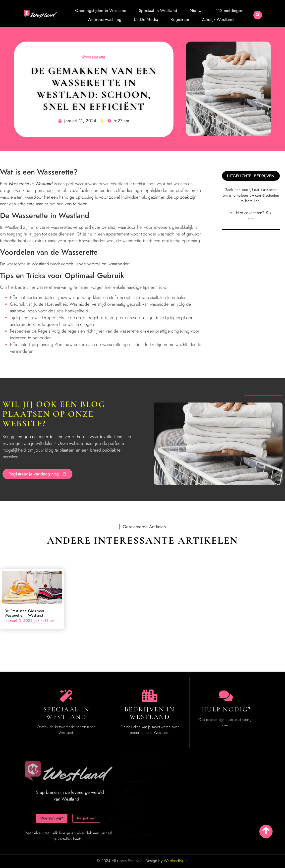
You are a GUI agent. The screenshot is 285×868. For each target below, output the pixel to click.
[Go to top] (266, 831)
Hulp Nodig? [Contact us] (226, 709)
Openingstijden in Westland (101, 10)
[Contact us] (226, 696)
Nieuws (197, 10)
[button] (258, 15)
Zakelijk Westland (218, 19)
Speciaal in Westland (158, 10)
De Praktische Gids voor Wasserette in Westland (25, 613)
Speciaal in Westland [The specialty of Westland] (66, 713)
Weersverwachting (104, 19)
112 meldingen (230, 10)
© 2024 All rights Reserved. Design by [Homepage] (142, 861)
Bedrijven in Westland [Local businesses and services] (150, 713)
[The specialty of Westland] (66, 696)
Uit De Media (146, 19)
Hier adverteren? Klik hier (254, 216)
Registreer (180, 19)
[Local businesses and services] (150, 696)
